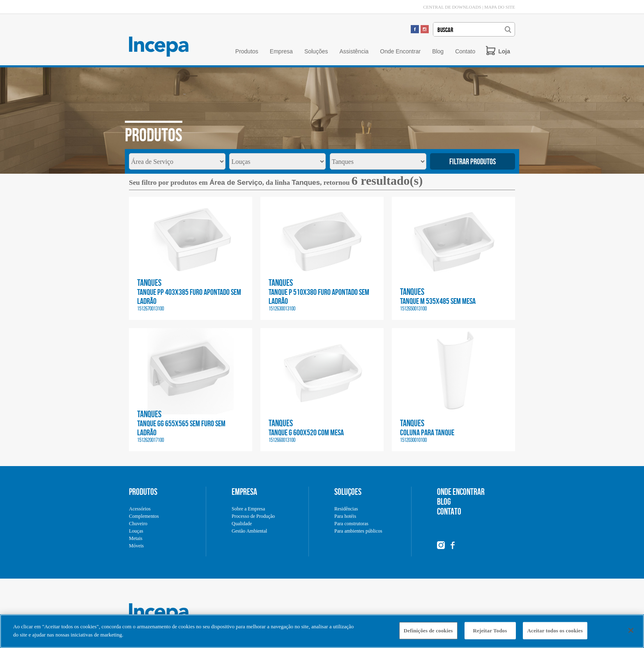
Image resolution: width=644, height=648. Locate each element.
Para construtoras (351, 524)
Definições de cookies (428, 633)
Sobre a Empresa (248, 509)
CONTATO (449, 511)
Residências (346, 509)
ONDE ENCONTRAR (461, 492)
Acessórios (140, 509)
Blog (438, 51)
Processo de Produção (253, 516)
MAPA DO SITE (500, 7)
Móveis (136, 546)
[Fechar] (631, 632)
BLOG (444, 501)
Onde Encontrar (400, 51)
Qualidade (242, 524)
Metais (136, 538)
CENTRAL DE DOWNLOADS (452, 7)
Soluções (316, 51)
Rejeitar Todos (490, 633)
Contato (465, 51)
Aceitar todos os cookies (555, 633)
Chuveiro (138, 524)
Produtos (247, 51)
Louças (136, 531)
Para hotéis (345, 516)
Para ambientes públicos (358, 531)
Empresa (281, 51)
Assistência (354, 51)
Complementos (144, 516)
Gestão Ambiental (249, 531)
